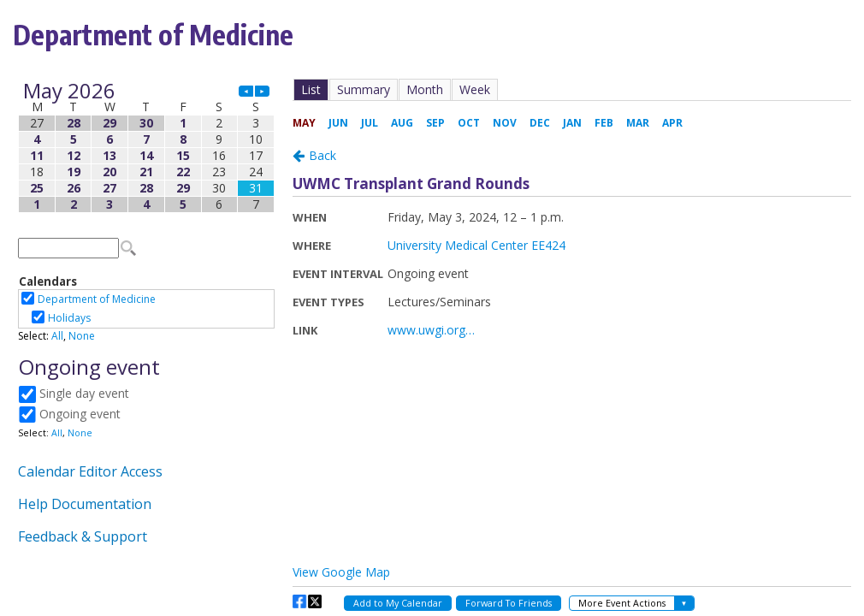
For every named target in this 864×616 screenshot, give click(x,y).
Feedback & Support (83, 536)
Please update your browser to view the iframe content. (146, 148)
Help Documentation (85, 504)
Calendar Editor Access (90, 471)
